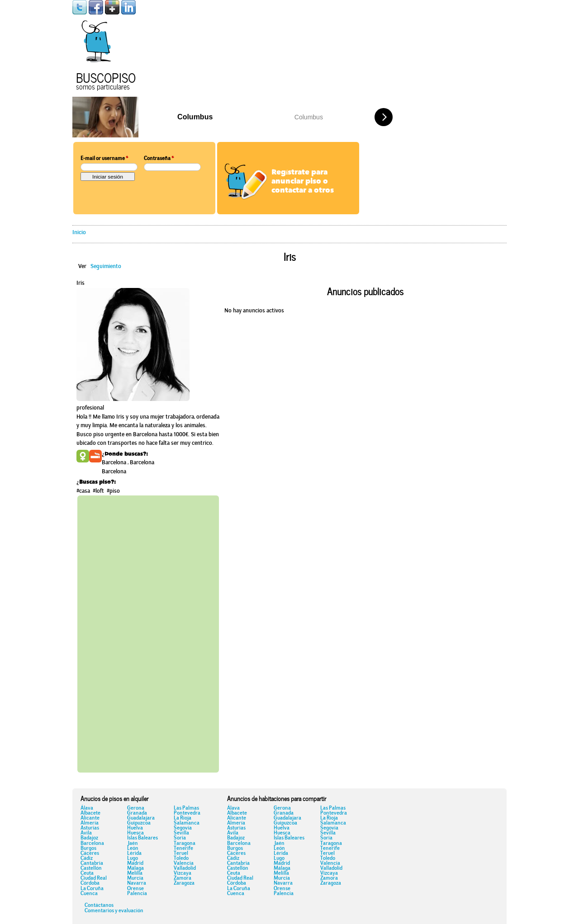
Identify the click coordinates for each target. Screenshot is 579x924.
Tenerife (183, 849)
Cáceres (90, 853)
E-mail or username (104, 159)
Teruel (181, 853)
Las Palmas (186, 808)
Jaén (133, 844)
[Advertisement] (148, 632)
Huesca (135, 833)
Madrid (135, 863)
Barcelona (92, 844)
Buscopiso (106, 77)
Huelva (135, 828)
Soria (180, 838)
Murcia (135, 878)
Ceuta (87, 873)
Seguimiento (106, 266)
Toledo (181, 858)
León (133, 849)
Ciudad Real (94, 878)
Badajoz (89, 838)
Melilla (135, 873)
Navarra (137, 883)
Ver (82, 266)
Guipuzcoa (139, 823)
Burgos (88, 849)
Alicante (90, 818)
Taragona (185, 844)
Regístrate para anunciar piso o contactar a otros (303, 182)
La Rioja (183, 818)
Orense (135, 889)
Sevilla (181, 833)
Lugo (133, 858)
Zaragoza (184, 883)
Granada (137, 813)
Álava (87, 808)
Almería (90, 823)
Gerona (136, 808)
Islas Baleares (142, 838)
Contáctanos (99, 905)
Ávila (86, 833)
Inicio (79, 233)
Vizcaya (183, 873)
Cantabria (92, 863)
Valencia (184, 863)
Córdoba (90, 883)
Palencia (137, 894)
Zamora (183, 878)
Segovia (183, 828)
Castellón (91, 868)
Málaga (135, 868)
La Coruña (92, 889)
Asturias (90, 828)
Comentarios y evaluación (114, 911)
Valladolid (185, 868)
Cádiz (87, 858)
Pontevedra (187, 813)
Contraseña (159, 159)
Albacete (90, 813)
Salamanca (187, 823)
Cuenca (89, 894)
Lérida (134, 853)
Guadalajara (141, 818)
